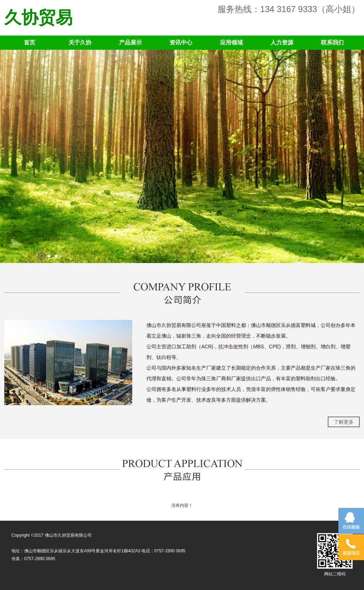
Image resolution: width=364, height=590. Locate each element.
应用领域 (231, 42)
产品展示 (130, 42)
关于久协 (80, 42)
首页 (30, 42)
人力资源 (282, 42)
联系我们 (332, 42)
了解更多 (344, 422)
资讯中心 (181, 42)
